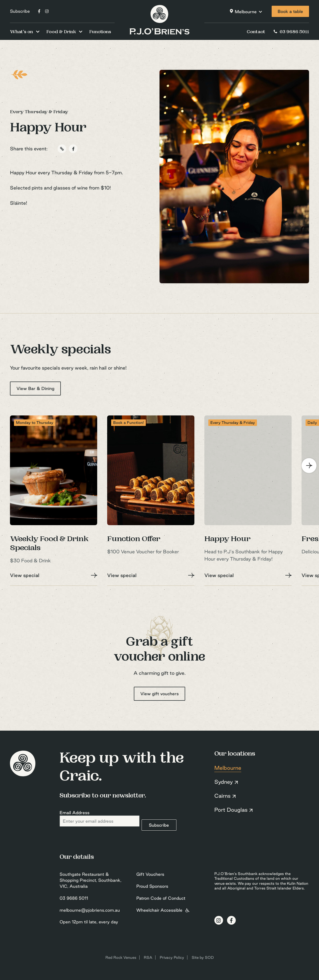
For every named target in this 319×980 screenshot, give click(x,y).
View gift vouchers (159, 694)
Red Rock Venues (121, 957)
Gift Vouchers (150, 874)
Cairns (222, 796)
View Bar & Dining (35, 388)
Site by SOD (203, 957)
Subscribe (20, 11)
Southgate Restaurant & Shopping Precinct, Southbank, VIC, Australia (90, 880)
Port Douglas (231, 810)
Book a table (290, 11)
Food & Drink (61, 32)
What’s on (22, 32)
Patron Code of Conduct (161, 898)
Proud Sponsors (152, 886)
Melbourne (246, 12)
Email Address (75, 813)
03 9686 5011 (291, 32)
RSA (148, 957)
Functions (100, 32)
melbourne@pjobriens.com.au (90, 910)
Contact (256, 32)
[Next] (309, 466)
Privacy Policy (172, 957)
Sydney (224, 782)
